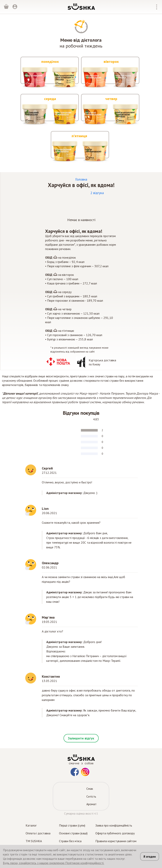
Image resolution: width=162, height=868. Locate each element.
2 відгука (97, 193)
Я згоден (150, 856)
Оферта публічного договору (115, 833)
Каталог (31, 825)
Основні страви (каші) (73, 833)
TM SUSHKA (34, 841)
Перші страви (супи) (72, 825)
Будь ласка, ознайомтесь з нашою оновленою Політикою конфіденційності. (54, 863)
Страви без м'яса (70, 841)
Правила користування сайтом (116, 841)
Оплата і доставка (38, 833)
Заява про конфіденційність (114, 825)
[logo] (81, 7)
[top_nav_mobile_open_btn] (157, 7)
